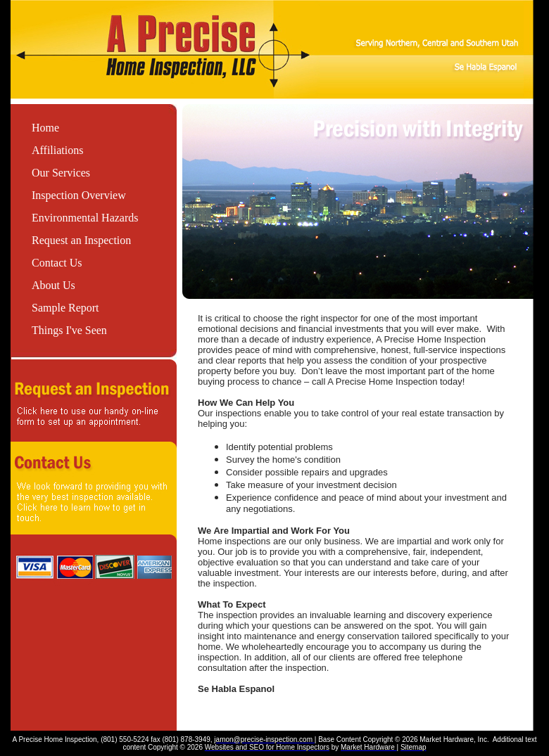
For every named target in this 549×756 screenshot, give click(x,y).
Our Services (61, 173)
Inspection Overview (79, 195)
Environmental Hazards (85, 218)
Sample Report (65, 308)
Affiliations (57, 150)
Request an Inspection (81, 240)
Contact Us (57, 263)
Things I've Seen (69, 330)
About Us (53, 285)
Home (45, 128)
